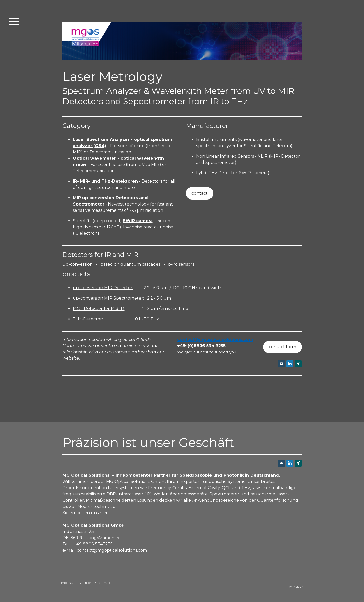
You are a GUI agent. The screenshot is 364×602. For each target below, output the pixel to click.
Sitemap (104, 583)
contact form (282, 347)
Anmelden (296, 587)
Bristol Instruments (216, 139)
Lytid (201, 173)
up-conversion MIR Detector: (103, 288)
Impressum (69, 583)
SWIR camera (138, 221)
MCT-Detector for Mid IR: (99, 309)
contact (200, 193)
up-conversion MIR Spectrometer (108, 298)
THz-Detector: (88, 319)
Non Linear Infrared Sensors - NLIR (232, 156)
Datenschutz (87, 583)
